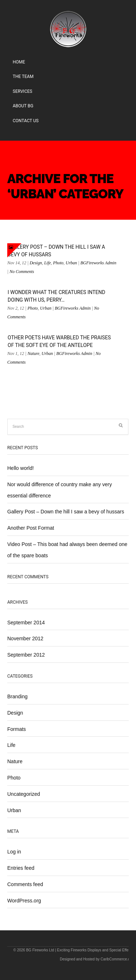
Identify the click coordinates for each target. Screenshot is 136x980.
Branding (17, 696)
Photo (58, 263)
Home (19, 62)
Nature (34, 353)
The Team (23, 77)
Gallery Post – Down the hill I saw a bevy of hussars (66, 512)
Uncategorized (24, 794)
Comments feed (25, 884)
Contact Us (26, 121)
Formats (17, 729)
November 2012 (25, 638)
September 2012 (26, 655)
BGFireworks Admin (98, 263)
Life (48, 263)
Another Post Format (31, 528)
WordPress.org (24, 901)
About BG (23, 106)
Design (36, 263)
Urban (71, 263)
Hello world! (20, 468)
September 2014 (26, 623)
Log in (14, 852)
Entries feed (21, 868)
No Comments (22, 272)
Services (22, 91)
